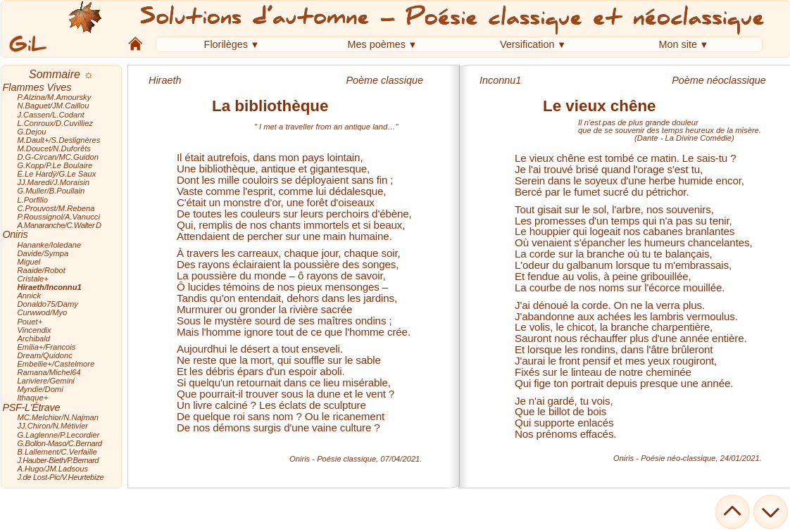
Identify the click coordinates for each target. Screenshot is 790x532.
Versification (527, 44)
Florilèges (226, 44)
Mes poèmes (377, 44)
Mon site (678, 44)
